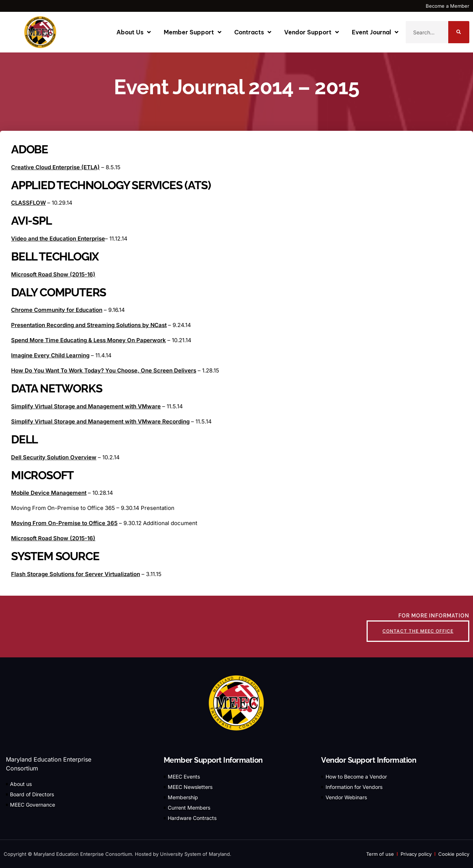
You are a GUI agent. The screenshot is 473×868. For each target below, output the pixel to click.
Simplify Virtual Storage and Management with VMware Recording (100, 421)
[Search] (459, 32)
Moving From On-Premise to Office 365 (64, 523)
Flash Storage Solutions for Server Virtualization (76, 574)
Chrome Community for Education (57, 310)
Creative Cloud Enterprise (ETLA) (55, 167)
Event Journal (375, 32)
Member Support (193, 32)
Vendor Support (312, 32)
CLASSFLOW (28, 203)
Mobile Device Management (49, 493)
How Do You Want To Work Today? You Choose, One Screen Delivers (104, 370)
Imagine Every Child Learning (50, 355)
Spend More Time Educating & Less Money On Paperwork (89, 340)
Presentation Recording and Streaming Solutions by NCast (89, 325)
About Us (134, 32)
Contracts (253, 32)
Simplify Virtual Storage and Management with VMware (86, 406)
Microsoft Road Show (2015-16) (53, 274)
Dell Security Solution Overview (54, 457)
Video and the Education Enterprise (58, 239)
